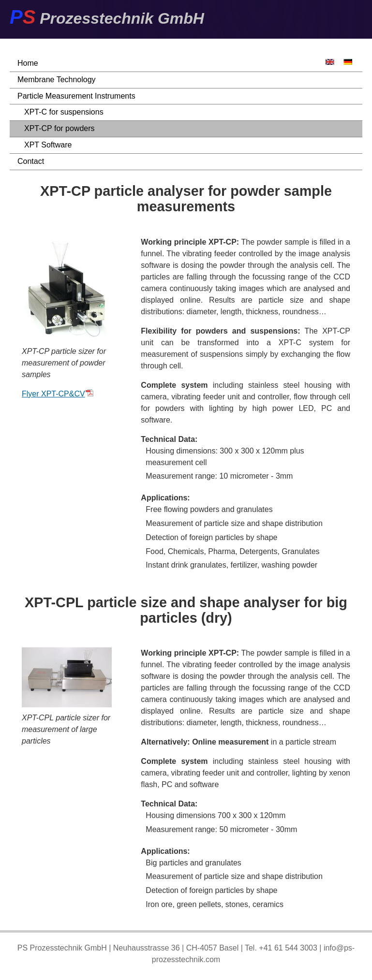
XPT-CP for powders (60, 128)
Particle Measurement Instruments (76, 96)
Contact (31, 161)
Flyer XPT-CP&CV (58, 394)
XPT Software (48, 145)
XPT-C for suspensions (64, 112)
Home (28, 63)
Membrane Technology (57, 80)
